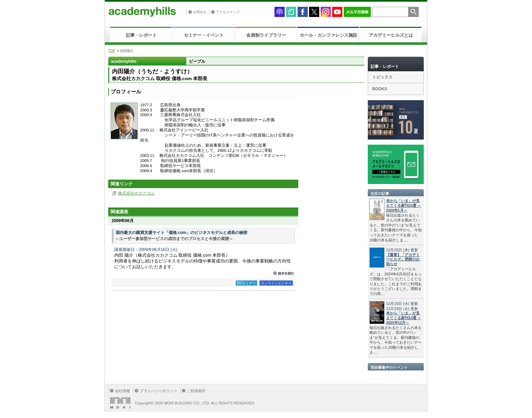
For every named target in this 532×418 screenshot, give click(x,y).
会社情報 (122, 391)
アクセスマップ (228, 12)
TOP (112, 51)
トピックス (382, 77)
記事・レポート (141, 35)
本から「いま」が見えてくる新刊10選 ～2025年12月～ (404, 318)
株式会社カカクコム (136, 193)
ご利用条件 (196, 391)
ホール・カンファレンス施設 (329, 35)
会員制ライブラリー (266, 35)
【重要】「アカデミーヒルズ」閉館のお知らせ (403, 259)
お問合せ (200, 12)
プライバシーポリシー (158, 391)
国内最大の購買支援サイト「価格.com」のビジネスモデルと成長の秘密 (182, 233)
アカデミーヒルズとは (391, 35)
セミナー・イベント (204, 35)
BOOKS (380, 89)
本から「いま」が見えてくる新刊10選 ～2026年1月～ (404, 205)
